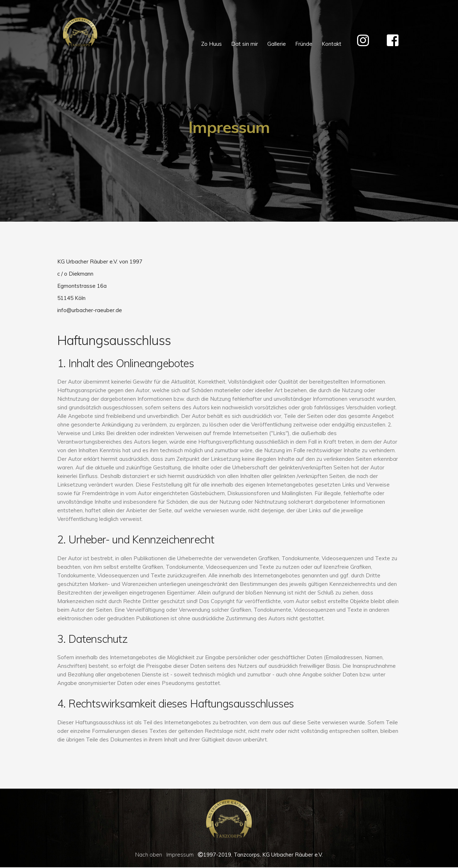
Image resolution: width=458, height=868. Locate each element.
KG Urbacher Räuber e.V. (293, 855)
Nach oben (149, 855)
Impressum (180, 855)
